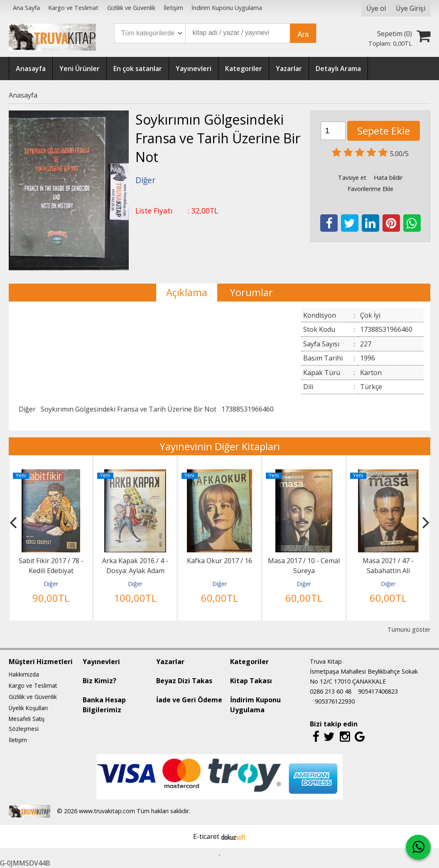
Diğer (27, 409)
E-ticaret (206, 836)
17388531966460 (248, 409)
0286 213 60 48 (331, 691)
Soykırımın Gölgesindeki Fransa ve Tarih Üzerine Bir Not (129, 409)
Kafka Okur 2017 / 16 (219, 561)
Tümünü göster (409, 629)
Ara (303, 34)
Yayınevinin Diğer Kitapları (220, 446)
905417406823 (378, 691)
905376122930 (335, 701)
